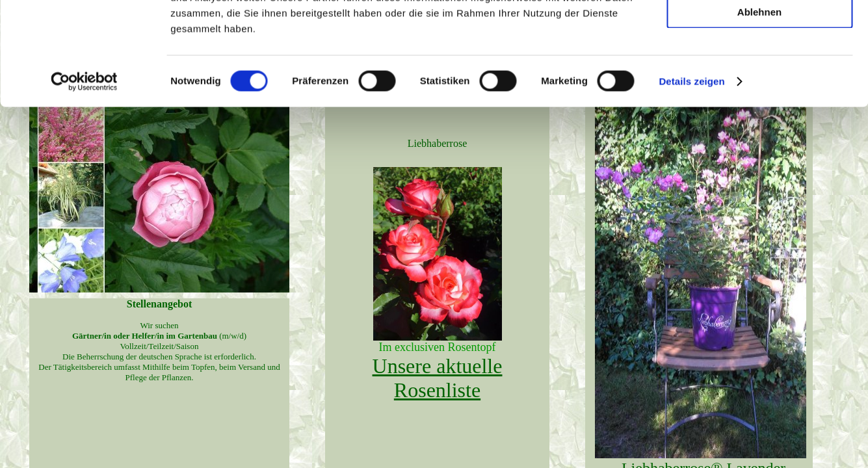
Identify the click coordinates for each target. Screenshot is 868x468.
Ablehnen (759, 108)
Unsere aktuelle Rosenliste (438, 378)
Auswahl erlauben (759, 71)
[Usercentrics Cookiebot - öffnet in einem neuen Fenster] (84, 178)
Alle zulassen (759, 32)
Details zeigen (691, 178)
